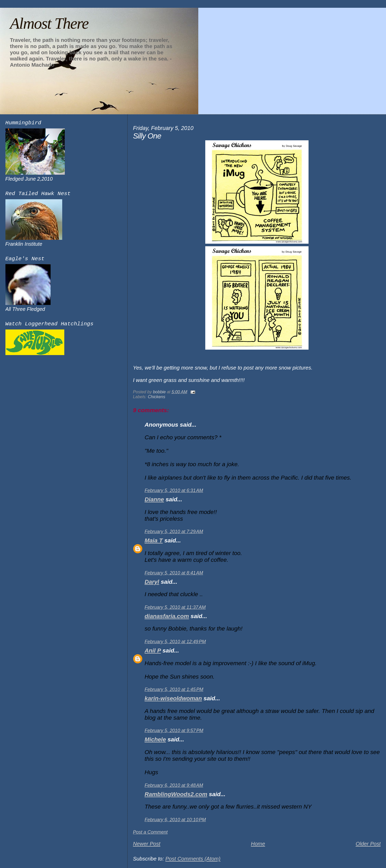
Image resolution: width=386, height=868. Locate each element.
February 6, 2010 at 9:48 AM (174, 785)
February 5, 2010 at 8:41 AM (174, 573)
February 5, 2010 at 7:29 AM (174, 532)
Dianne (154, 499)
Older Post (368, 844)
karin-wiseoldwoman (173, 698)
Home (258, 844)
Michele (155, 739)
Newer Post (147, 844)
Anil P (153, 651)
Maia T (154, 540)
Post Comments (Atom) (193, 859)
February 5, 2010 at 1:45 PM (174, 689)
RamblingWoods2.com (176, 794)
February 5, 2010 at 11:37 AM (175, 607)
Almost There (49, 23)
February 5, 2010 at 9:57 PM (174, 731)
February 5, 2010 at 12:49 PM (175, 642)
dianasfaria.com (167, 616)
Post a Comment (150, 832)
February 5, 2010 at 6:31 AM (174, 490)
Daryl (152, 582)
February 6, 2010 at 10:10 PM (175, 820)
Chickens (156, 397)
